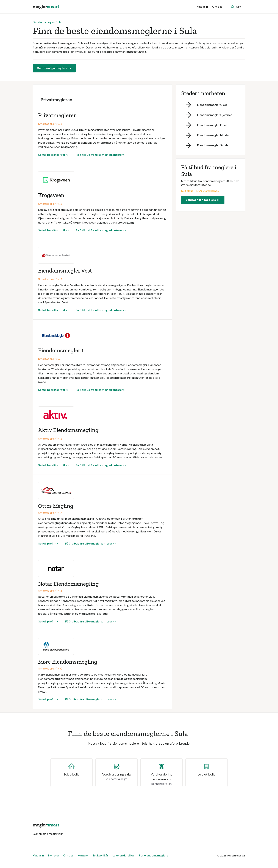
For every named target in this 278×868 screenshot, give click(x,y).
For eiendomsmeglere (154, 855)
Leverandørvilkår (124, 855)
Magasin (202, 7)
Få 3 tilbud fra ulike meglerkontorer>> (101, 155)
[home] (46, 7)
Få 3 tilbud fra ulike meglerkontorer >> (91, 544)
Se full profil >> (48, 544)
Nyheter (54, 855)
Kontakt (83, 855)
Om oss (217, 7)
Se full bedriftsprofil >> (53, 155)
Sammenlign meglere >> (54, 68)
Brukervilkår (100, 855)
